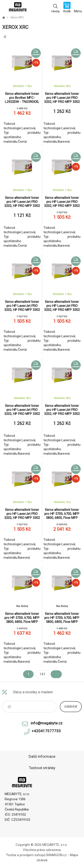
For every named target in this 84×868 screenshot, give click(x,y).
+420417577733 (46, 731)
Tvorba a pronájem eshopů (26, 855)
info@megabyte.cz (47, 723)
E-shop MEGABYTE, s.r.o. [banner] (18, 8)
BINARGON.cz (57, 855)
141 (42, 674)
